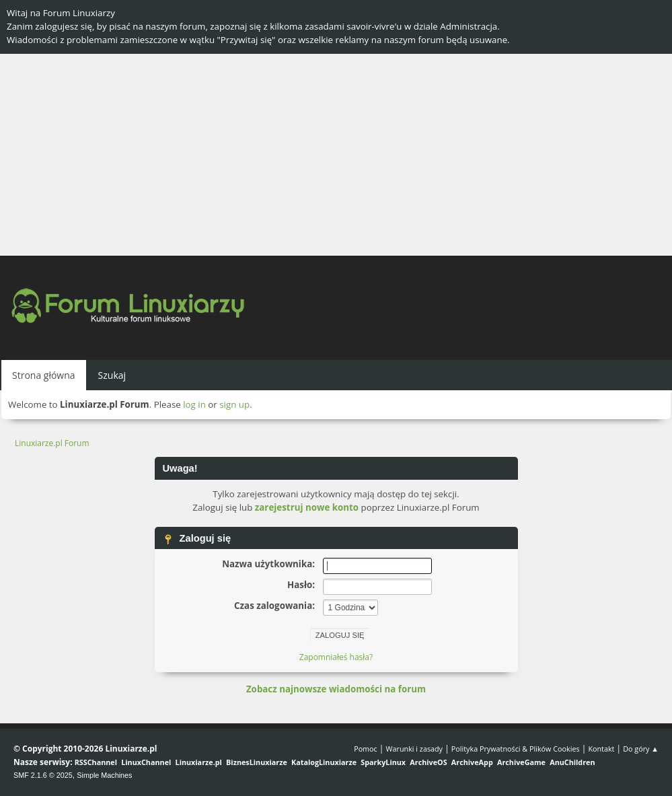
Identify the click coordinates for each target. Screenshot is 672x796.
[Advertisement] (336, 155)
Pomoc (366, 749)
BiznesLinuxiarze (257, 762)
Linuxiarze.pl (199, 762)
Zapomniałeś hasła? (336, 657)
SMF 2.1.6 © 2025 (43, 775)
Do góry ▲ (641, 749)
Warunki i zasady (414, 749)
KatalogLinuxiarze (324, 762)
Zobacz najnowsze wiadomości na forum (336, 689)
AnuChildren (572, 762)
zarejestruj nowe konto (307, 507)
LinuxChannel (146, 762)
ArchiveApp (472, 762)
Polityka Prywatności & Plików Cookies (516, 749)
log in (194, 404)
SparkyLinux (383, 762)
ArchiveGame (521, 762)
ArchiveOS (428, 762)
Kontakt (601, 749)
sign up (234, 404)
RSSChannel (96, 762)
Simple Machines (104, 775)
